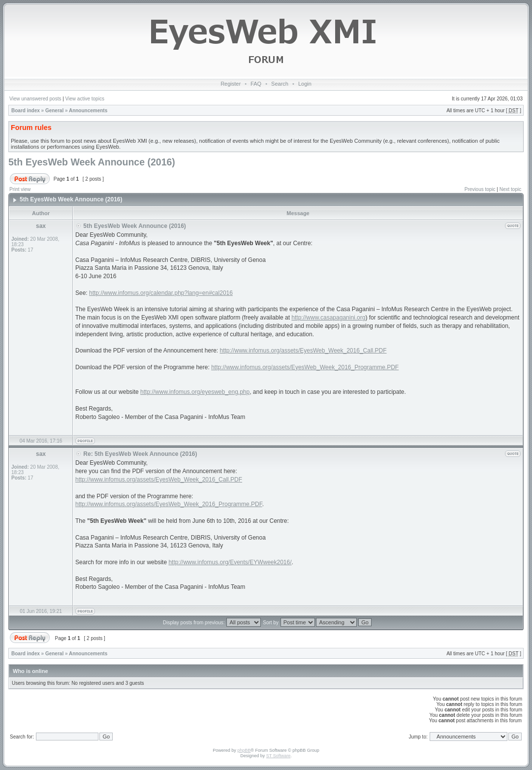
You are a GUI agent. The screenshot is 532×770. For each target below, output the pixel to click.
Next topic (510, 189)
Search (280, 84)
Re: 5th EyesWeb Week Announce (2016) (140, 454)
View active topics (85, 99)
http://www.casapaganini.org (328, 318)
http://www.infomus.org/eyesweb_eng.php (195, 392)
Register (231, 84)
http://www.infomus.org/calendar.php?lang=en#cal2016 (161, 293)
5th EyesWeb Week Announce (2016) (92, 162)
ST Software (278, 756)
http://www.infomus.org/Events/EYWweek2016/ (230, 562)
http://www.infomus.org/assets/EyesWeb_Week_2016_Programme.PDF (305, 367)
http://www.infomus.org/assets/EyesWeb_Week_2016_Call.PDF (303, 351)
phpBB (244, 750)
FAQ (256, 84)
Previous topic (480, 189)
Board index (26, 111)
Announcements (88, 111)
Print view (20, 189)
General (54, 111)
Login (305, 84)
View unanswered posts (35, 99)
